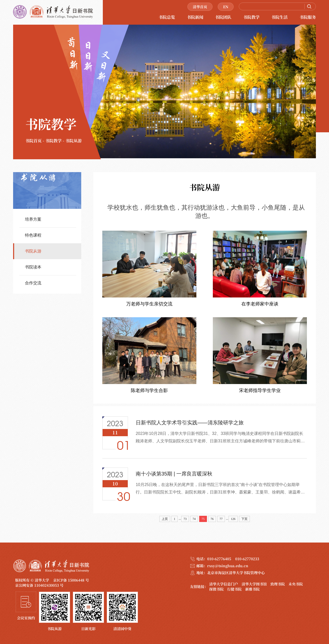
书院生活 (279, 17)
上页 (165, 519)
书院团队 (223, 17)
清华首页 (200, 7)
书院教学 (251, 17)
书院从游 (74, 141)
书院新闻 (195, 17)
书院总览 (167, 17)
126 (233, 519)
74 (194, 519)
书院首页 (33, 141)
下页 (244, 519)
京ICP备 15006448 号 (71, 580)
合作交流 (33, 283)
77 (221, 519)
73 (185, 519)
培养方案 (33, 219)
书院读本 (33, 267)
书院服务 (308, 17)
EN (226, 7)
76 (212, 519)
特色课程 (33, 235)
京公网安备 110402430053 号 (39, 585)
